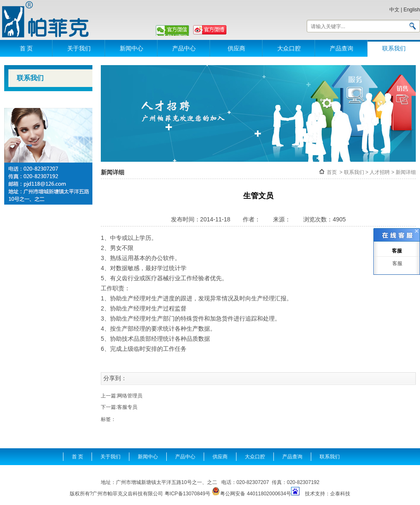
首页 (332, 172)
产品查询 (341, 48)
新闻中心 (131, 48)
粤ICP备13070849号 (188, 494)
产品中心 (184, 48)
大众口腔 (289, 48)
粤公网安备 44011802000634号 (251, 492)
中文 (394, 10)
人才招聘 (380, 172)
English (412, 10)
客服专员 (127, 407)
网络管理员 (130, 396)
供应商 (236, 48)
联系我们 (394, 48)
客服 (397, 263)
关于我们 (79, 48)
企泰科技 (340, 494)
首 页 (26, 48)
